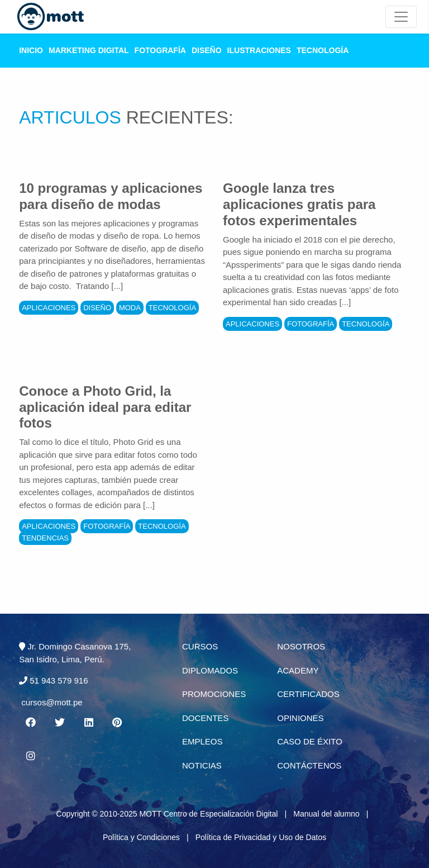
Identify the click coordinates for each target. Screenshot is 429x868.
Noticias (202, 765)
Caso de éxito (309, 741)
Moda (130, 308)
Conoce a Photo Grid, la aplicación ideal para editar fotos (105, 407)
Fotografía (160, 50)
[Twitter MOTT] (59, 723)
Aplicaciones (49, 308)
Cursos (200, 646)
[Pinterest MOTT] (118, 723)
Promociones (214, 694)
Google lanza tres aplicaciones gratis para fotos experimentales (299, 204)
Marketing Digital (89, 50)
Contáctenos (309, 765)
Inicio (31, 50)
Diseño (207, 50)
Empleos (202, 741)
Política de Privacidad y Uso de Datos (261, 837)
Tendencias (45, 538)
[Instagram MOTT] (30, 756)
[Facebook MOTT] (30, 723)
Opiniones (300, 718)
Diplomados (210, 670)
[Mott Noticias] (401, 17)
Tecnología (323, 50)
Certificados (308, 694)
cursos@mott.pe (52, 702)
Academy (298, 670)
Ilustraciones (259, 50)
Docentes (205, 718)
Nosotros (301, 646)
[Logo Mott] (51, 17)
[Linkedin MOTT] (89, 723)
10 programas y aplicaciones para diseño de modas (111, 196)
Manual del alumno (326, 814)
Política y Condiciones (141, 837)
